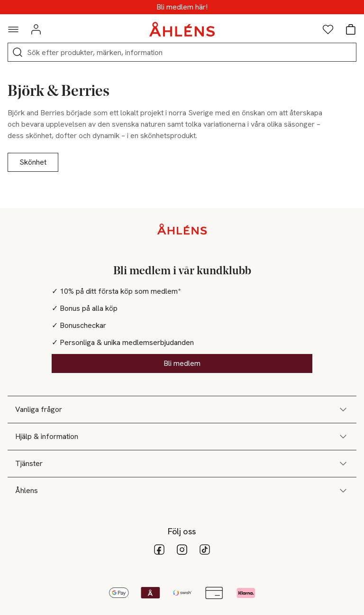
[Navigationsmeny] (13, 29)
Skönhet (33, 162)
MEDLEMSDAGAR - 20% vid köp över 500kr (182, 7)
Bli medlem (182, 363)
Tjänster (182, 464)
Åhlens (182, 491)
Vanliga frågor (182, 410)
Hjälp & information (182, 437)
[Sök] (18, 52)
